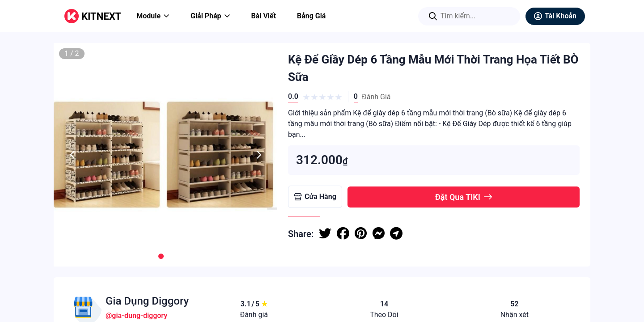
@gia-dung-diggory (136, 316)
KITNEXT (101, 16)
